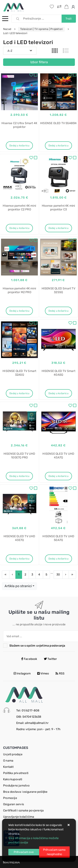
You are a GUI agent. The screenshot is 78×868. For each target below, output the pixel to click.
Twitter (50, 659)
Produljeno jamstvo (16, 786)
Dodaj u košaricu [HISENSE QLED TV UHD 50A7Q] (58, 559)
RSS (60, 674)
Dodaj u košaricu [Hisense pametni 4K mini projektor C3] (58, 228)
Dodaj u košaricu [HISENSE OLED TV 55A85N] (58, 146)
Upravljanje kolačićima (19, 817)
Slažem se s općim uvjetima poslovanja (37, 646)
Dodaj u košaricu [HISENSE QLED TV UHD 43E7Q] (19, 559)
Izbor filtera (39, 62)
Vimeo (43, 674)
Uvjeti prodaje (13, 754)
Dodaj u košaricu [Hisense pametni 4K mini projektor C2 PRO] (19, 228)
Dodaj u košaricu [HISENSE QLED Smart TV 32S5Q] (58, 311)
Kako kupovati (13, 779)
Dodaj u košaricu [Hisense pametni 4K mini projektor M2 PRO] (19, 311)
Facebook (29, 659)
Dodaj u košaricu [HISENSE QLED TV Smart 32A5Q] (19, 393)
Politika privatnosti (16, 773)
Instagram (22, 674)
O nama (8, 761)
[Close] (24, 852)
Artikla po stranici (18, 586)
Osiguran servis (14, 804)
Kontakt (8, 767)
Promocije (10, 798)
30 (58, 575)
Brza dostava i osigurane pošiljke (25, 792)
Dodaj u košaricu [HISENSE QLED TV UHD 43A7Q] (58, 476)
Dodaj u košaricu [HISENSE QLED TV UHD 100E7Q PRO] (19, 476)
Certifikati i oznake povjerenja (23, 811)
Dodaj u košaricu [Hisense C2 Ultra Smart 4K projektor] (19, 146)
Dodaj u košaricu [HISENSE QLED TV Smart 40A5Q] (58, 393)
